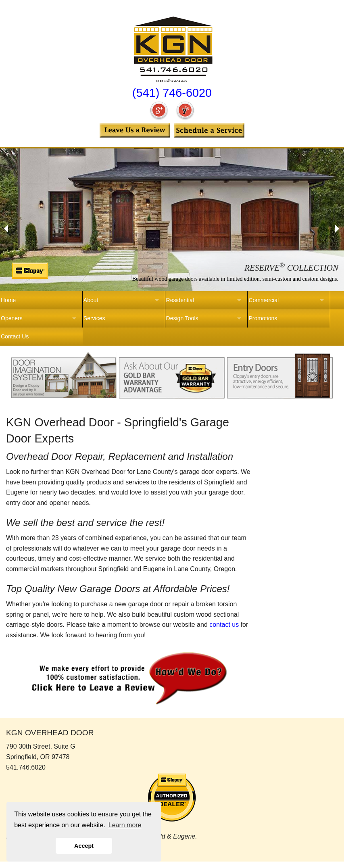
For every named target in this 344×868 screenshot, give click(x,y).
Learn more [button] (125, 825)
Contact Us (15, 336)
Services (94, 318)
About (91, 300)
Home (8, 300)
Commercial (264, 300)
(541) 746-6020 (172, 93)
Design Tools (182, 318)
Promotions (263, 318)
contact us (224, 625)
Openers (12, 318)
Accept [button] (84, 846)
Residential (180, 300)
